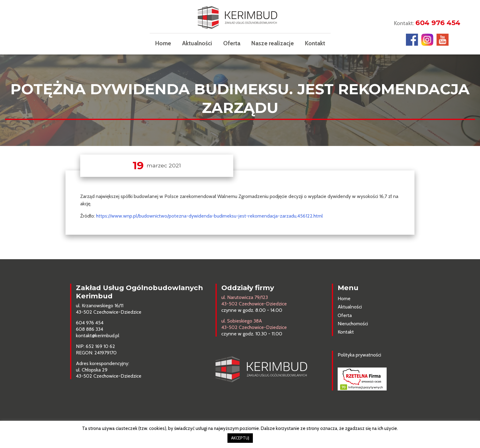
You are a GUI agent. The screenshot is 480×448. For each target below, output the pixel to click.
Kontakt (315, 43)
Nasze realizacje (273, 43)
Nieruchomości (353, 324)
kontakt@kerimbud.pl (98, 336)
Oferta (232, 43)
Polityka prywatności (359, 355)
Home (163, 43)
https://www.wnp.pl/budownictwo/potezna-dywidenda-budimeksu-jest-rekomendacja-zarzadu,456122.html (210, 216)
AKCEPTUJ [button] (240, 438)
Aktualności (197, 43)
